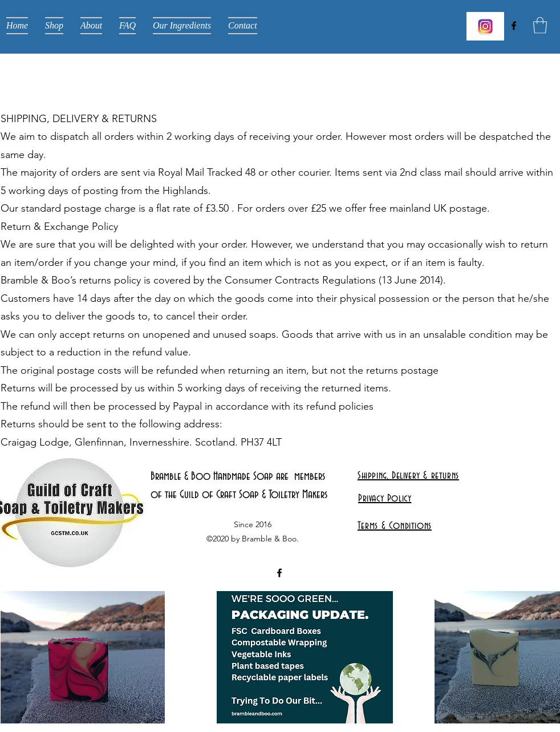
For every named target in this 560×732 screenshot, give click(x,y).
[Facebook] (514, 26)
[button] (540, 25)
